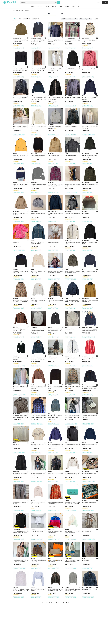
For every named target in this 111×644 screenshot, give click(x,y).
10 (66, 603)
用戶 (62, 14)
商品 (49, 14)
